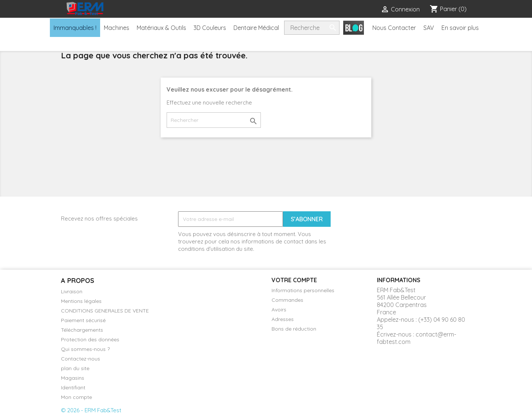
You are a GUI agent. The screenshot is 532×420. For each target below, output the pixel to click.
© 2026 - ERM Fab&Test (91, 410)
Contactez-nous (81, 359)
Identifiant (73, 387)
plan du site (75, 368)
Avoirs (279, 310)
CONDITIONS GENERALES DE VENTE (105, 311)
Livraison (72, 291)
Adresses (283, 319)
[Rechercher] (214, 120)
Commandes (287, 300)
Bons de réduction (294, 329)
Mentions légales (81, 301)
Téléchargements (82, 330)
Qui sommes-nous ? (85, 349)
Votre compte (294, 280)
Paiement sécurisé (83, 320)
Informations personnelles (303, 290)
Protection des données (90, 339)
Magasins (73, 378)
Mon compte (76, 397)
